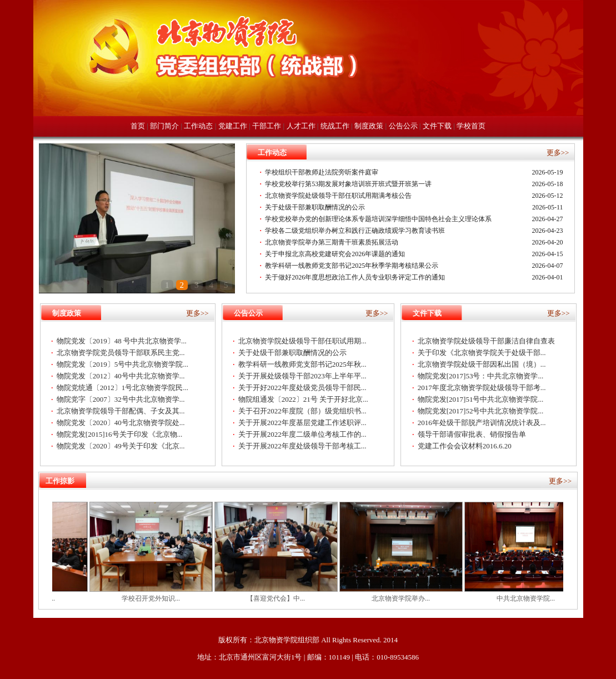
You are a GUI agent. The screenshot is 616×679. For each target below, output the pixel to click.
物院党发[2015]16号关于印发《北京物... (119, 434)
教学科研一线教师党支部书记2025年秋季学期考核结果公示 (352, 266)
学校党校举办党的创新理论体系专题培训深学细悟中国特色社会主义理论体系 (378, 219)
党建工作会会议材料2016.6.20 (465, 446)
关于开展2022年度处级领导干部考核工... (302, 446)
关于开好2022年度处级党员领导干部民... (302, 388)
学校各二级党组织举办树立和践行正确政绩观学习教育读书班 (355, 231)
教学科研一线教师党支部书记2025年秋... (302, 364)
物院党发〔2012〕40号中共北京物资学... (121, 376)
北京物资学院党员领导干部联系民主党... (121, 353)
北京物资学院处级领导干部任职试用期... (302, 341)
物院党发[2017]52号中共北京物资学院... (480, 411)
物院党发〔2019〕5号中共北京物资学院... (122, 364)
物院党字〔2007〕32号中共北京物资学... (121, 399)
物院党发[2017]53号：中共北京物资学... (480, 376)
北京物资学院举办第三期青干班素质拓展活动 (332, 242)
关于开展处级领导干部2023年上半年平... (302, 376)
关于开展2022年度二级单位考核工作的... (302, 434)
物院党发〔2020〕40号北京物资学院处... (121, 423)
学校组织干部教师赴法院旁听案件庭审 (322, 172)
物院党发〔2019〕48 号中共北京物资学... (122, 341)
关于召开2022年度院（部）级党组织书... (302, 411)
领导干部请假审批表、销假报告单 (472, 434)
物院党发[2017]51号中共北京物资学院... (480, 399)
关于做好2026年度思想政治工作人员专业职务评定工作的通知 (355, 277)
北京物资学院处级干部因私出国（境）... (482, 364)
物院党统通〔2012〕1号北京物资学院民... (122, 388)
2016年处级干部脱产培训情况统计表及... (482, 423)
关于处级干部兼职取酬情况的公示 (315, 207)
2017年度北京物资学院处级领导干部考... (482, 388)
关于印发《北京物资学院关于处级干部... (482, 353)
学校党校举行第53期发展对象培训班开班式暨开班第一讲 (348, 184)
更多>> (558, 153)
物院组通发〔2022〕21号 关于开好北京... (303, 399)
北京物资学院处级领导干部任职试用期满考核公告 (338, 196)
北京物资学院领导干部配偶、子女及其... (121, 411)
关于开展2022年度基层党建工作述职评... (302, 423)
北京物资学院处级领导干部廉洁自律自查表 (486, 341)
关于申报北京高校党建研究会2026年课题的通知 (335, 254)
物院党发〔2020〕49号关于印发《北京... (121, 446)
